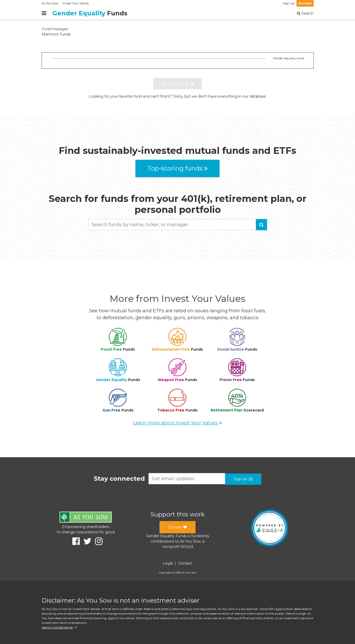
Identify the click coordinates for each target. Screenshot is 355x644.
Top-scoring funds (178, 168)
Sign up (289, 3)
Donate (305, 3)
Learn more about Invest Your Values (178, 423)
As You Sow (50, 3)
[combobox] (178, 225)
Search (305, 13)
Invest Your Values (76, 3)
